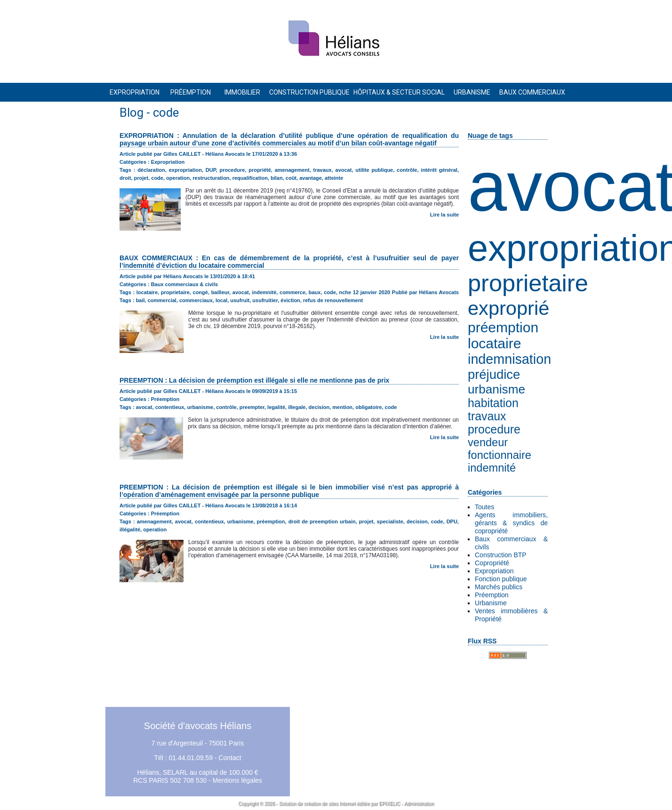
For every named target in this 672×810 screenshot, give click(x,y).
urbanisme (496, 389)
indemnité (492, 468)
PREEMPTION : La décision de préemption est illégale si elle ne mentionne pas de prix (254, 380)
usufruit (240, 300)
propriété (260, 170)
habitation (493, 403)
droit (125, 178)
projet (141, 178)
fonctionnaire (500, 455)
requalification (250, 178)
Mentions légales (237, 780)
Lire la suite (444, 215)
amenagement (292, 170)
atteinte (334, 178)
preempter (252, 407)
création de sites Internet (330, 804)
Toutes (484, 507)
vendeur (488, 442)
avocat (344, 170)
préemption (503, 327)
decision (319, 407)
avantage (311, 178)
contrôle (407, 170)
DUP (211, 170)
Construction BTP (501, 555)
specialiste (390, 521)
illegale (297, 407)
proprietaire (528, 283)
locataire (494, 343)
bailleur (220, 292)
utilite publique (374, 170)
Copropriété (492, 563)
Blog (132, 112)
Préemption (492, 595)
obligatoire (368, 407)
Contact (230, 758)
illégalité (130, 529)
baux (315, 292)
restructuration (211, 178)
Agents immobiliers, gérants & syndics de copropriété (511, 523)
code (157, 178)
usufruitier (265, 300)
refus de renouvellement (333, 300)
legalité (276, 407)
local (221, 300)
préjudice (494, 374)
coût (291, 178)
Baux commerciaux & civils (184, 284)
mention (342, 407)
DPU (452, 521)
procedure (494, 429)
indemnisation (509, 359)
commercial (162, 300)
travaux (487, 416)
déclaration (151, 170)
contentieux (170, 407)
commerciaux (196, 300)
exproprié (508, 308)
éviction (290, 300)
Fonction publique (501, 579)
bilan (277, 178)
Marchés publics (499, 587)
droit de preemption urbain (322, 521)
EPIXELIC (389, 804)
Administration (419, 804)
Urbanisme (491, 603)
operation (178, 178)
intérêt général (439, 170)
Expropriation (494, 571)
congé (200, 292)
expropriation (185, 170)
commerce (292, 292)
